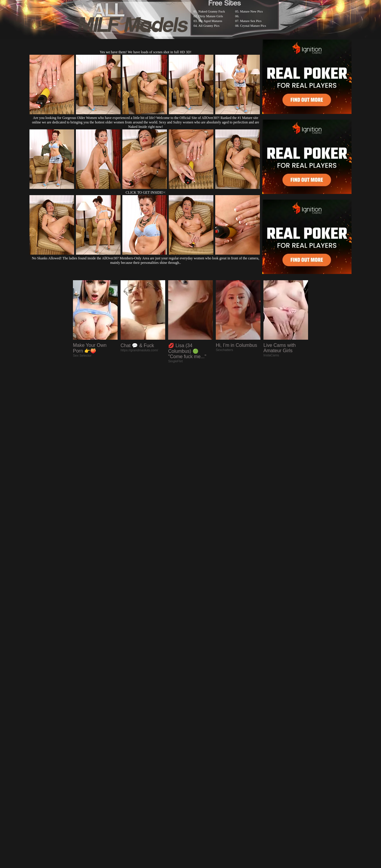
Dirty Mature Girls (211, 16)
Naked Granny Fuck (212, 11)
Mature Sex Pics (251, 21)
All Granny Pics (209, 26)
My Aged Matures (210, 21)
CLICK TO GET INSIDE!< (146, 192)
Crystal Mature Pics (253, 26)
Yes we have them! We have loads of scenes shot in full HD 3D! (146, 52)
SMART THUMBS (201, 713)
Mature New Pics (252, 11)
